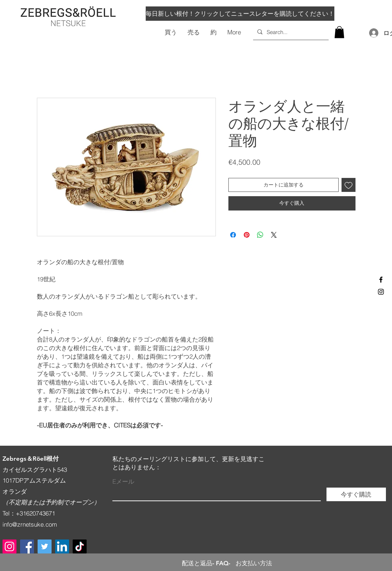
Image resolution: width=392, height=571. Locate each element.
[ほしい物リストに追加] (349, 185)
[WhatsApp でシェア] (260, 235)
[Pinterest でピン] (247, 235)
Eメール (123, 481)
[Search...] (290, 32)
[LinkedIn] (62, 546)
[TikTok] (80, 546)
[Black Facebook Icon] (381, 280)
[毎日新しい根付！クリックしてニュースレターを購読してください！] (240, 14)
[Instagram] (9, 546)
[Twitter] (45, 546)
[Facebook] (27, 546)
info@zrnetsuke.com (30, 524)
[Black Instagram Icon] (381, 292)
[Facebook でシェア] (233, 235)
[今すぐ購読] (356, 494)
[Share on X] (274, 235)
